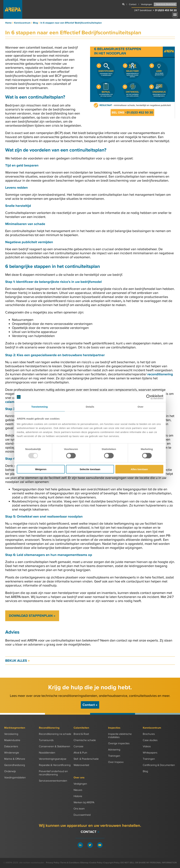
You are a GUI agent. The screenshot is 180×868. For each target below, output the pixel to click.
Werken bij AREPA (84, 803)
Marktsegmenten (15, 728)
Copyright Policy (112, 863)
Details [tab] (90, 407)
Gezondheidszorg (15, 765)
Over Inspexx (116, 762)
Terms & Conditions (70, 863)
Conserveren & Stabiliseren (55, 747)
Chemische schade (85, 740)
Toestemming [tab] (40, 407)
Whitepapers (150, 753)
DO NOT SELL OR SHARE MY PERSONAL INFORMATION (149, 863)
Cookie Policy (96, 863)
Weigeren (41, 469)
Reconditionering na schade (55, 734)
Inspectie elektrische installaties (120, 736)
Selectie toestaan (90, 469)
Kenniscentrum (152, 728)
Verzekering (11, 734)
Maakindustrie (12, 740)
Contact (90, 705)
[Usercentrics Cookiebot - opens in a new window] (149, 397)
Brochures (149, 734)
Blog (145, 771)
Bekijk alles (18, 661)
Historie (78, 796)
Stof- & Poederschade (86, 759)
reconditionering (160, 374)
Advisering (114, 750)
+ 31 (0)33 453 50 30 (165, 10)
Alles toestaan (139, 469)
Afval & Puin (80, 753)
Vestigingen (80, 784)
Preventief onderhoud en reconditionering (53, 773)
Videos (147, 747)
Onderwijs (10, 771)
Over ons (79, 778)
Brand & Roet (81, 734)
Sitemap (85, 863)
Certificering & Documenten (159, 765)
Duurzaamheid (82, 815)
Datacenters (11, 747)
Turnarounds (46, 740)
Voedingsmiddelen (15, 778)
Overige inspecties (119, 743)
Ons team (79, 809)
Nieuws (78, 790)
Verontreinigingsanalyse (53, 759)
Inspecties (114, 728)
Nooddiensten (47, 753)
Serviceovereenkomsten (53, 781)
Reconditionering (49, 728)
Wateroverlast (81, 765)
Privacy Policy (53, 863)
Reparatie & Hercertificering (55, 765)
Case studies (150, 740)
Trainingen (114, 756)
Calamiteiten (81, 728)
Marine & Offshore (15, 759)
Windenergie (12, 753)
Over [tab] (141, 407)
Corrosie (78, 747)
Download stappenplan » (32, 616)
